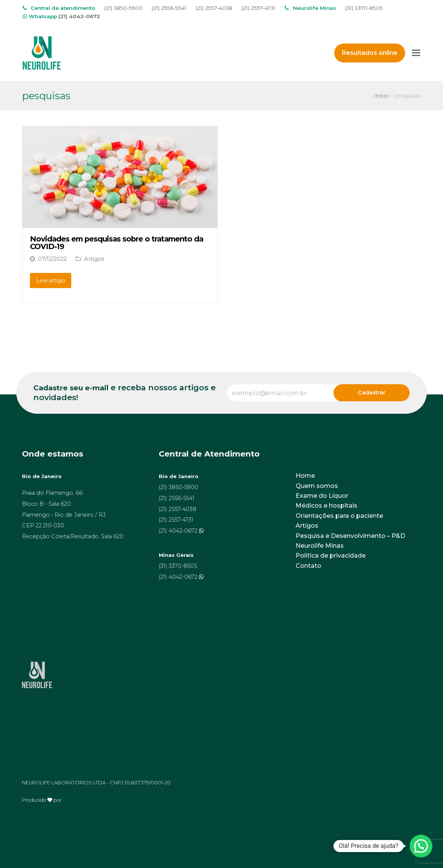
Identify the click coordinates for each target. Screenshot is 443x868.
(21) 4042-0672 (79, 16)
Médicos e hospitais (326, 506)
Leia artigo (51, 281)
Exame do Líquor (322, 496)
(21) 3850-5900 (123, 8)
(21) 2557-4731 (258, 8)
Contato (308, 566)
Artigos (94, 259)
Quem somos (317, 486)
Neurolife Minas (320, 546)
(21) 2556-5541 (169, 8)
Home (305, 476)
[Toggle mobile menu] (416, 53)
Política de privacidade (331, 556)
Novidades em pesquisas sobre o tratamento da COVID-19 (117, 243)
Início (381, 96)
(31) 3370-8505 (364, 8)
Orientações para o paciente (339, 516)
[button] (421, 846)
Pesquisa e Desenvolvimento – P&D (350, 536)
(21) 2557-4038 (214, 8)
